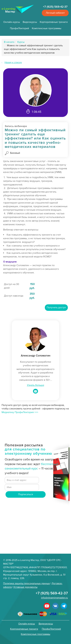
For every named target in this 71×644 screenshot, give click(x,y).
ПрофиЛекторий (19, 28)
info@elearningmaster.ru (54, 598)
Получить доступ (56, 307)
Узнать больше (36, 385)
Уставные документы (25, 587)
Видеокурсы (30, 22)
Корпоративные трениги (54, 22)
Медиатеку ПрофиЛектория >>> (20, 412)
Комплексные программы (47, 28)
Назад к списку (13, 62)
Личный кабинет (55, 13)
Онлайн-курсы (12, 22)
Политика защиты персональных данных (27, 583)
